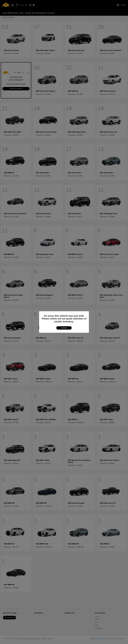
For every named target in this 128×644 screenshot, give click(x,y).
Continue (64, 328)
